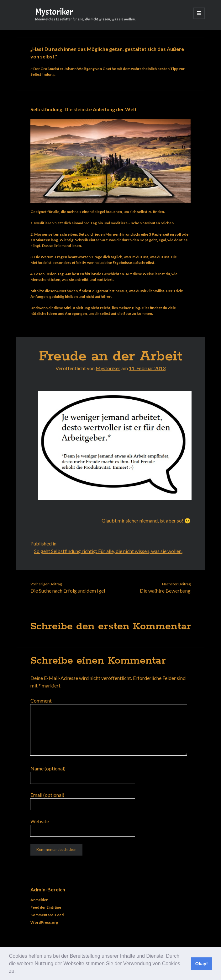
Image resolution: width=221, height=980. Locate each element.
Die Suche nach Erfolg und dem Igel (68, 591)
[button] (18, 972)
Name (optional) (48, 768)
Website (40, 821)
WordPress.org (44, 922)
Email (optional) (47, 795)
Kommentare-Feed (47, 915)
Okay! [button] (202, 964)
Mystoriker (54, 12)
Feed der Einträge (46, 907)
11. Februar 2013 (147, 368)
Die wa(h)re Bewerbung (165, 591)
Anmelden (39, 900)
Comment (41, 701)
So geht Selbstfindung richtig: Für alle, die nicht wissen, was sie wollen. (108, 551)
